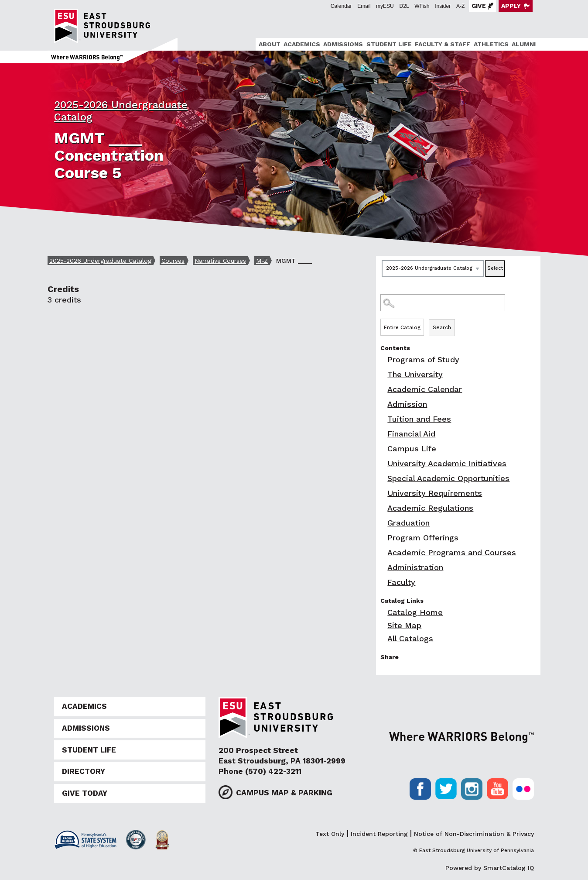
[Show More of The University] (383, 374)
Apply (511, 6)
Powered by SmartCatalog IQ (490, 868)
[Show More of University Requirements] (383, 493)
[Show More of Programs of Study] (383, 359)
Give (479, 6)
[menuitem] (268, 44)
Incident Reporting (379, 834)
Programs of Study (423, 359)
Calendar (341, 6)
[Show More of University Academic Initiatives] (383, 463)
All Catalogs (410, 638)
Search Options (458, 318)
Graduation (409, 523)
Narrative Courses (220, 261)
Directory (84, 771)
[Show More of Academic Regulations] (383, 508)
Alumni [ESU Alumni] (524, 44)
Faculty (401, 582)
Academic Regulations (430, 508)
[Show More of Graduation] (383, 523)
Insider (443, 6)
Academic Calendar (425, 389)
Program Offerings (423, 538)
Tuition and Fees (419, 419)
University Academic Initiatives (447, 463)
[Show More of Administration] (383, 567)
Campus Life (412, 449)
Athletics (491, 44)
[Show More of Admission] (383, 404)
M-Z (262, 261)
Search (442, 327)
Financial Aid (411, 434)
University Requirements (435, 493)
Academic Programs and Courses (452, 552)
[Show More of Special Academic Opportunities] (383, 478)
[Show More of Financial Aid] (383, 434)
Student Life (389, 44)
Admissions (343, 44)
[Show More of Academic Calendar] (383, 389)
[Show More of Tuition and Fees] (383, 419)
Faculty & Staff (443, 44)
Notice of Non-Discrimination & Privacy (474, 834)
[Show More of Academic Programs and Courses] (383, 552)
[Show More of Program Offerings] (383, 538)
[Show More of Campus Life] (383, 449)
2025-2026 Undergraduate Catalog (100, 261)
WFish (422, 6)
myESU (385, 6)
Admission (407, 404)
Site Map (404, 625)
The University (415, 374)
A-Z (460, 6)
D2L (404, 6)
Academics (302, 44)
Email (364, 6)
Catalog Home (415, 612)
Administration (415, 567)
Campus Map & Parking (284, 793)
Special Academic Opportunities (448, 478)
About (270, 44)
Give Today (85, 793)
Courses (173, 261)
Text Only (330, 834)
